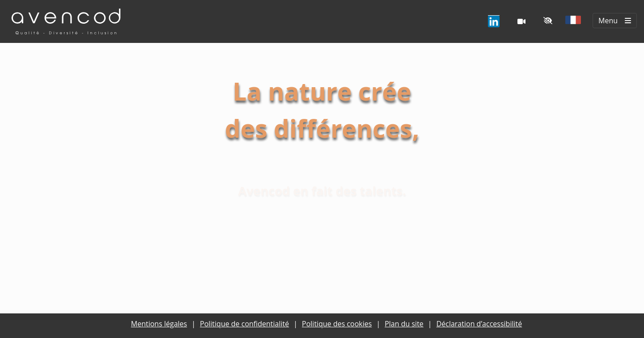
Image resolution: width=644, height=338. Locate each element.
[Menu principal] (615, 21)
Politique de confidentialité (244, 324)
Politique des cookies (337, 324)
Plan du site (404, 324)
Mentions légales (159, 324)
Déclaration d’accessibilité (479, 324)
